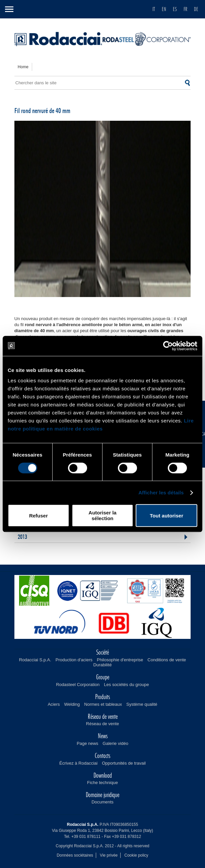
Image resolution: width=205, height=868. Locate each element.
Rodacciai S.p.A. (35, 660)
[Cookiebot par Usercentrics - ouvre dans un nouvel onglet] (168, 346)
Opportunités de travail (124, 763)
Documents (102, 802)
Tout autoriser (166, 516)
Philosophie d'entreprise (120, 660)
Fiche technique (102, 783)
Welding (72, 704)
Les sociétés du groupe (126, 685)
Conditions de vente (167, 660)
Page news (87, 743)
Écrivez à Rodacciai (78, 763)
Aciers (54, 704)
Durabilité (103, 665)
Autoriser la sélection (102, 515)
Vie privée (109, 855)
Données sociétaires (75, 855)
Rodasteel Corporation (78, 685)
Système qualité (142, 704)
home (23, 67)
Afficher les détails (161, 493)
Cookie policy (136, 855)
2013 (22, 537)
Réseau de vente (102, 724)
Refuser (39, 516)
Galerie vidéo (115, 743)
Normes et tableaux (103, 704)
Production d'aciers (74, 660)
